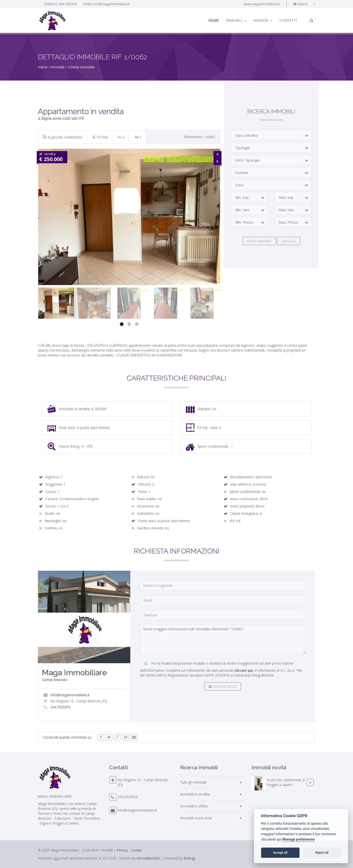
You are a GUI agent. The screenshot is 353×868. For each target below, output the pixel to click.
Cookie (137, 850)
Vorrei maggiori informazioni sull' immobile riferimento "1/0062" (223, 640)
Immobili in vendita (195, 794)
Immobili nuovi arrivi (196, 818)
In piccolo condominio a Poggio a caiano (286, 782)
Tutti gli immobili (193, 782)
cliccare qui (244, 670)
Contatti (288, 20)
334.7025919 (68, 4)
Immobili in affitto (194, 806)
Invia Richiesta (223, 687)
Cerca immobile (259, 241)
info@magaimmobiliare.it (111, 4)
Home (213, 20)
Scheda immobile (81, 67)
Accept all (280, 853)
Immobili (236, 20)
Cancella (289, 241)
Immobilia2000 (148, 858)
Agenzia (263, 20)
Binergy (190, 858)
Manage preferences (299, 839)
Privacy (122, 850)
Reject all (322, 853)
